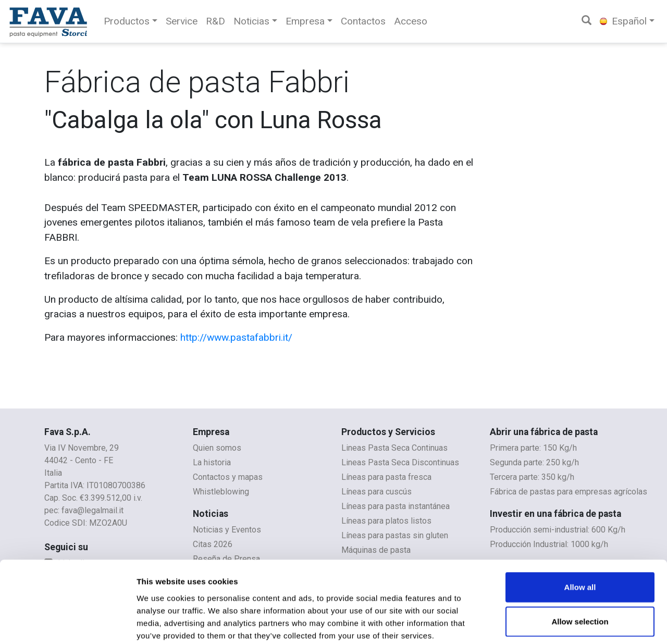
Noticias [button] (251, 21)
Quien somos (217, 448)
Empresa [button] (305, 21)
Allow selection (580, 568)
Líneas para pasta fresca (386, 477)
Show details (547, 623)
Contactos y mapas (228, 477)
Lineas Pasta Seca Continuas (394, 448)
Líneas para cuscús (376, 492)
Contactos (363, 21)
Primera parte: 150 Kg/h (533, 448)
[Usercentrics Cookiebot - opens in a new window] (67, 624)
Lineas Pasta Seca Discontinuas (400, 462)
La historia (212, 462)
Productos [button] (127, 21)
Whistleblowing (221, 492)
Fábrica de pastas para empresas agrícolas (569, 492)
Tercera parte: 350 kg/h (532, 477)
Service (182, 21)
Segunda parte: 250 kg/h (534, 462)
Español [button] (623, 21)
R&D (215, 21)
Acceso (411, 21)
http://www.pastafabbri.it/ (236, 337)
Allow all (580, 533)
